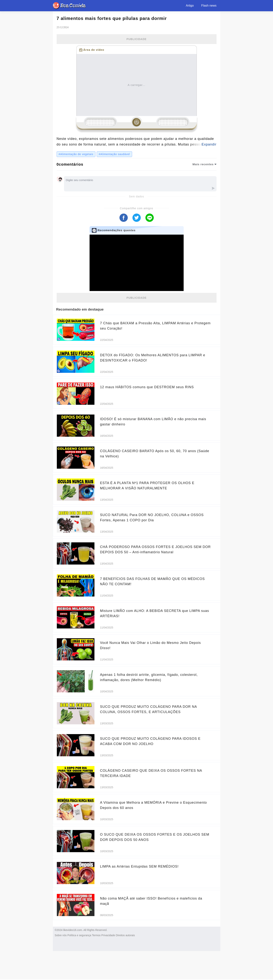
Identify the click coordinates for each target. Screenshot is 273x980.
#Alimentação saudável (114, 154)
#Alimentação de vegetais (76, 154)
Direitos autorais (125, 935)
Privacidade (108, 935)
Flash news (209, 6)
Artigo (190, 6)
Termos (96, 935)
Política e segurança (79, 935)
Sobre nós (61, 935)
